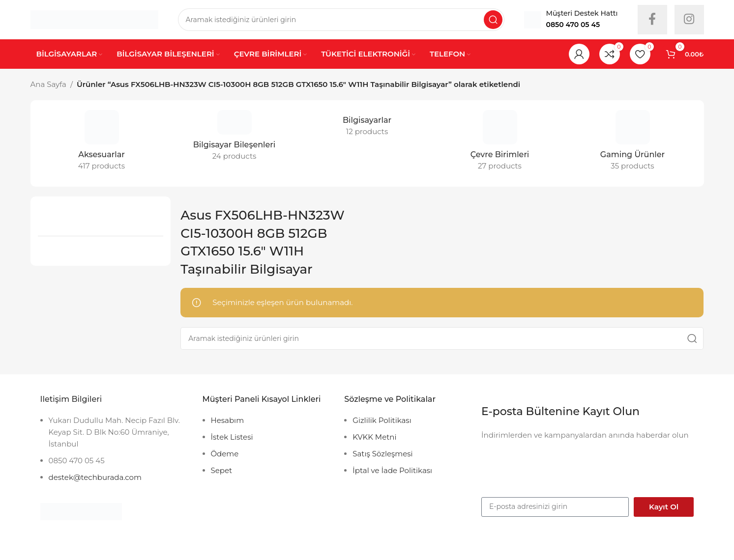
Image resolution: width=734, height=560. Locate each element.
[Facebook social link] (652, 20)
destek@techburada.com (95, 477)
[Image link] (81, 511)
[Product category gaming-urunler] (633, 143)
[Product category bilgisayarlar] (367, 126)
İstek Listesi (232, 437)
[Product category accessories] (102, 143)
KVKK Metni (374, 437)
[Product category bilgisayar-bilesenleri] (235, 139)
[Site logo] (94, 19)
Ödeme (225, 454)
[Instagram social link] (689, 20)
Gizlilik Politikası (382, 420)
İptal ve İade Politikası (392, 470)
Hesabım (228, 420)
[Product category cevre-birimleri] (500, 143)
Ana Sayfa (48, 84)
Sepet (222, 470)
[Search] (341, 20)
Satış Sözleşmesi (382, 454)
